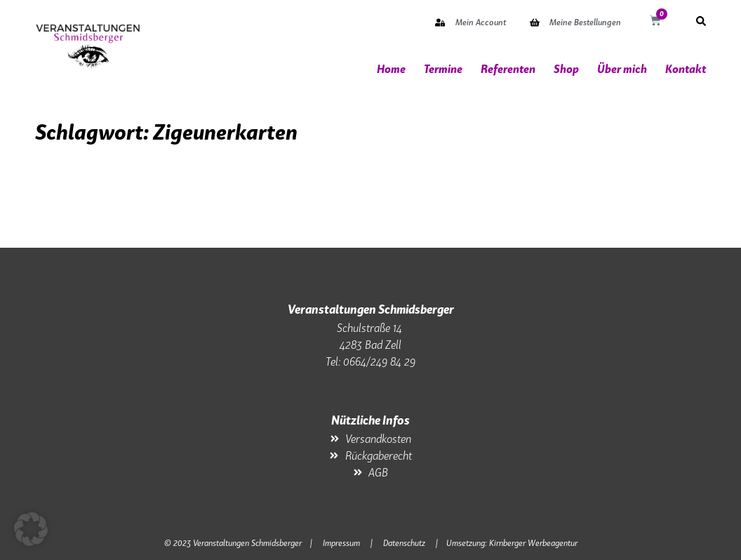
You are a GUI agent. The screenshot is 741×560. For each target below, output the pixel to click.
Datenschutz (404, 543)
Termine (443, 69)
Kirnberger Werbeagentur (533, 543)
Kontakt (686, 69)
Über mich (622, 69)
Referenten (508, 69)
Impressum (341, 543)
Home (391, 69)
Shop (566, 69)
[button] (31, 529)
